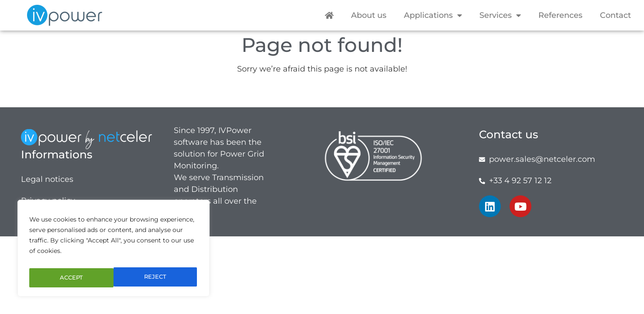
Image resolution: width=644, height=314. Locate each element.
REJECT (70, 278)
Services (500, 15)
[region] (114, 251)
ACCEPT (156, 278)
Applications (433, 15)
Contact (615, 15)
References (560, 15)
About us (369, 15)
